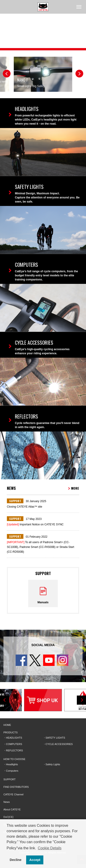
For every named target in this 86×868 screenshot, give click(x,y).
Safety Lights (53, 764)
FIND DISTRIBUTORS (16, 787)
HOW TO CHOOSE (14, 759)
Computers (12, 771)
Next (79, 74)
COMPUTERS (14, 744)
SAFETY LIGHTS (55, 738)
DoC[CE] (8, 817)
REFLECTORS (14, 750)
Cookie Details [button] (50, 848)
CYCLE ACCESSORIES (59, 744)
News (7, 802)
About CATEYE (12, 809)
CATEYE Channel (13, 794)
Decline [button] (15, 860)
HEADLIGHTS (14, 738)
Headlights (12, 764)
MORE (75, 488)
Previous (7, 74)
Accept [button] (35, 860)
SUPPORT (10, 779)
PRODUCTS (11, 732)
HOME (7, 725)
